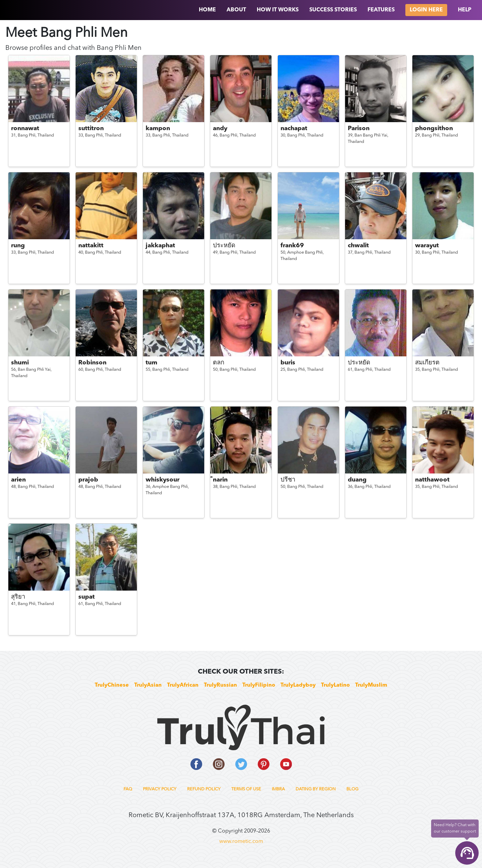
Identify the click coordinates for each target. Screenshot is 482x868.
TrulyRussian (220, 685)
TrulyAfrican (183, 685)
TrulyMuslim (371, 685)
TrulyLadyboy (298, 685)
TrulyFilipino (259, 685)
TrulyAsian (148, 685)
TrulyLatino (335, 685)
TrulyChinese (112, 685)
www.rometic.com (241, 842)
